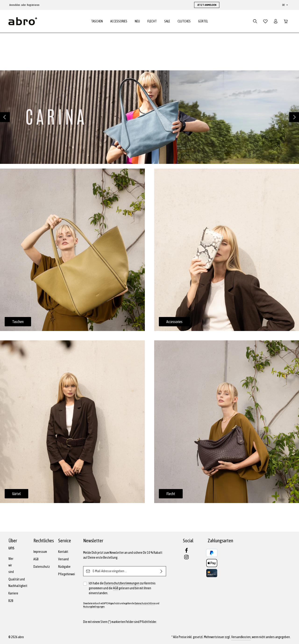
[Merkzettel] (265, 22)
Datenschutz (42, 567)
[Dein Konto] (276, 22)
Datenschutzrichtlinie (145, 603)
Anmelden (15, 5)
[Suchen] (255, 22)
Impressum (40, 552)
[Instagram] (186, 558)
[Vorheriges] (5, 118)
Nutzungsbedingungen (94, 607)
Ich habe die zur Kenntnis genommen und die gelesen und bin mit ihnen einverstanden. (122, 588)
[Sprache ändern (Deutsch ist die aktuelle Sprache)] (285, 5)
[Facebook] (186, 552)
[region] (149, 118)
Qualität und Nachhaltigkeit (18, 583)
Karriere (13, 593)
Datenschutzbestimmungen (122, 583)
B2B (11, 601)
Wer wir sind (11, 565)
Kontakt (63, 552)
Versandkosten (241, 637)
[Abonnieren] (162, 571)
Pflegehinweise (68, 574)
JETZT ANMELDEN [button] (207, 5)
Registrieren (33, 5)
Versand (63, 559)
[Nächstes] (294, 118)
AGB (36, 559)
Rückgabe (64, 567)
